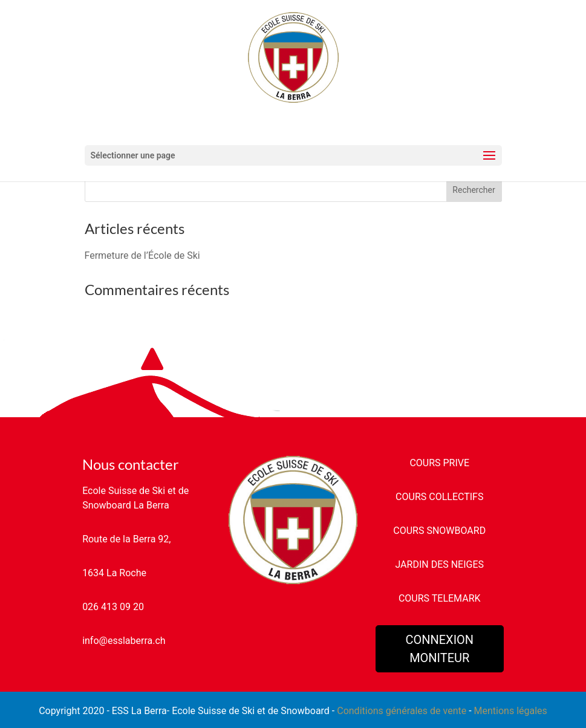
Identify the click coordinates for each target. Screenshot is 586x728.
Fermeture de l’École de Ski (142, 255)
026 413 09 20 (113, 607)
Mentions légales (511, 711)
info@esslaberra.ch (124, 641)
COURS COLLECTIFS (439, 497)
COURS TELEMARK (440, 598)
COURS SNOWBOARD (439, 531)
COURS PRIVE (439, 463)
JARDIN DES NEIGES (439, 564)
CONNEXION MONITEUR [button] (439, 649)
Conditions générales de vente (402, 711)
